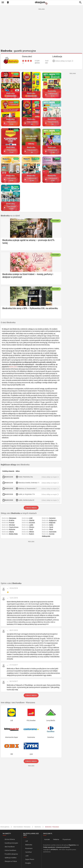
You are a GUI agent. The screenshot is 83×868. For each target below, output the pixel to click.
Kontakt (47, 839)
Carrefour (29, 852)
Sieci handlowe (10, 847)
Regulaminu (72, 845)
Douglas (28, 863)
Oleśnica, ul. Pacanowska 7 (27, 488)
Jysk (27, 856)
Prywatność (67, 839)
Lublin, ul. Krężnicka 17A (26, 494)
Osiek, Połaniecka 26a (26, 477)
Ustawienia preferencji (63, 847)
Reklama (56, 839)
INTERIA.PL (54, 850)
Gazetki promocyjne (11, 843)
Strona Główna (10, 839)
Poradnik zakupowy (11, 854)
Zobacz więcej (31, 508)
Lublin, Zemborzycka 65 (26, 500)
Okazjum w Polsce (11, 861)
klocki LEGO (13, 367)
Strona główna (5, 827)
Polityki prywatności (49, 847)
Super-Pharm (30, 859)
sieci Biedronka (15, 465)
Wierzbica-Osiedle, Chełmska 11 (29, 483)
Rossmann (29, 848)
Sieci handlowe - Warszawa (22, 827)
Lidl (26, 841)
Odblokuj (31, 144)
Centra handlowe (10, 850)
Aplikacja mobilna (11, 858)
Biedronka (38, 827)
